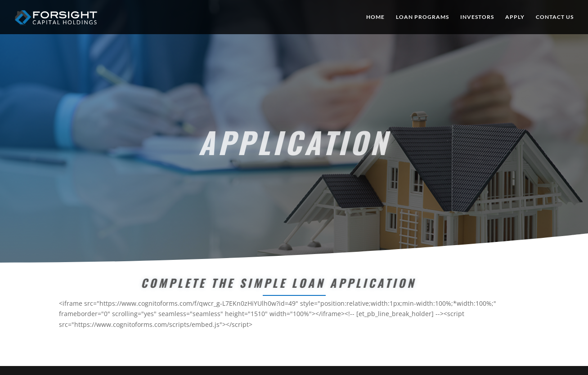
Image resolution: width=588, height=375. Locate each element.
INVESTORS (477, 17)
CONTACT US (555, 17)
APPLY (515, 17)
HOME (375, 17)
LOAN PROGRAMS (422, 17)
